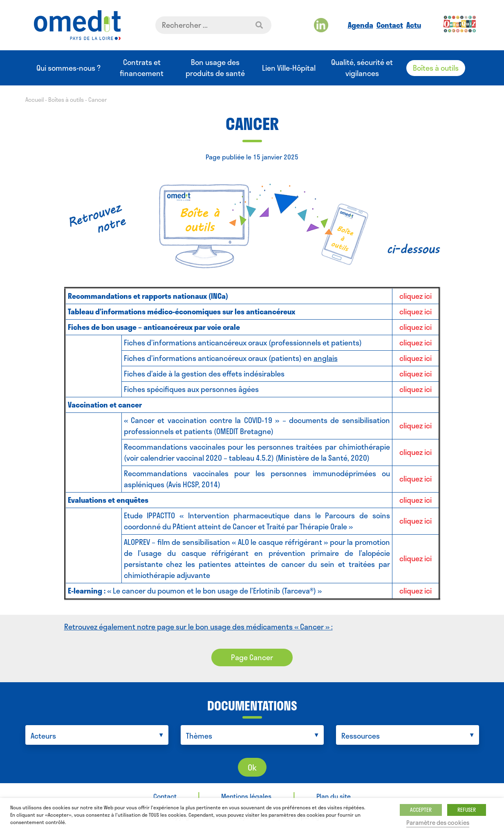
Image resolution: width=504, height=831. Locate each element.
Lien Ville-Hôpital (289, 68)
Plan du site (334, 796)
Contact (390, 25)
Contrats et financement (142, 68)
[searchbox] (99, 736)
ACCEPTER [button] (421, 810)
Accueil (35, 100)
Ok (252, 767)
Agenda (361, 25)
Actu (414, 25)
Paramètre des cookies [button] (438, 822)
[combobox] (97, 735)
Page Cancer (252, 657)
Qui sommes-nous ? (68, 68)
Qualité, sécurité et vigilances (362, 68)
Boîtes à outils (436, 68)
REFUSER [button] (467, 810)
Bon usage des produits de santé (215, 68)
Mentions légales (246, 796)
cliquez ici (416, 296)
